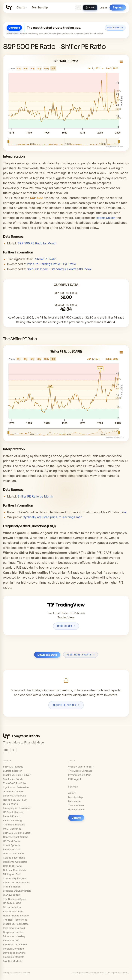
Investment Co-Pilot (80, 775)
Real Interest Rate (13, 911)
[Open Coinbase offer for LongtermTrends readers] (66, 30)
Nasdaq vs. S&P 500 (15, 800)
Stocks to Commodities (16, 882)
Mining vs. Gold (12, 874)
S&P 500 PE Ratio (13, 767)
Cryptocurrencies (13, 932)
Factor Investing (12, 820)
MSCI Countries (12, 829)
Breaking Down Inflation (17, 891)
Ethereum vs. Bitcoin (15, 944)
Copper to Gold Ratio (15, 862)
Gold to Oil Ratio (12, 866)
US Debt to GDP (12, 903)
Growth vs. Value (13, 791)
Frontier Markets (13, 961)
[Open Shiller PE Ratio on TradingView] (66, 616)
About (72, 793)
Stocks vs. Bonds (13, 779)
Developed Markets (14, 953)
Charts (22, 7)
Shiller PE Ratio (46, 259)
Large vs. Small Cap (15, 796)
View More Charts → (81, 655)
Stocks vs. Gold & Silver (17, 775)
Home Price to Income (16, 916)
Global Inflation (12, 887)
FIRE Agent (75, 779)
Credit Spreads (12, 845)
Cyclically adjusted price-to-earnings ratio (52, 517)
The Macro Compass (80, 771)
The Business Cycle (14, 899)
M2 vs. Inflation (12, 907)
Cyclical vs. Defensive (16, 787)
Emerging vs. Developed (17, 808)
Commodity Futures (14, 878)
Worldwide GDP (12, 895)
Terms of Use (76, 805)
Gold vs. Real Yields (14, 870)
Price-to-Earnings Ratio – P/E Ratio (51, 264)
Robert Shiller (105, 218)
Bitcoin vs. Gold (12, 849)
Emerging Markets (14, 957)
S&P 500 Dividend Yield (17, 833)
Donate (76, 818)
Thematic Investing (14, 825)
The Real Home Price (15, 920)
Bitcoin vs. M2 (11, 940)
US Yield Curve (12, 841)
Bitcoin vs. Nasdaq (14, 936)
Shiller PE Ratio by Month (35, 496)
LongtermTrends (26, 736)
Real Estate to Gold (14, 928)
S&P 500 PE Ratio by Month (37, 243)
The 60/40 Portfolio (14, 783)
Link (123, 512)
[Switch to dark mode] (90, 8)
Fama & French (12, 816)
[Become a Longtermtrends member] (66, 693)
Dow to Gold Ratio (13, 853)
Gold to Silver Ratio (14, 858)
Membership (40, 7)
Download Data (47, 655)
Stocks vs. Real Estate (16, 924)
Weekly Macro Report (81, 767)
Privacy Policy (76, 809)
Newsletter (75, 801)
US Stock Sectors (13, 812)
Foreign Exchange (13, 949)
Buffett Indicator (12, 771)
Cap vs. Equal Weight (15, 837)
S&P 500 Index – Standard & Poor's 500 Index (59, 269)
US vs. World (10, 804)
